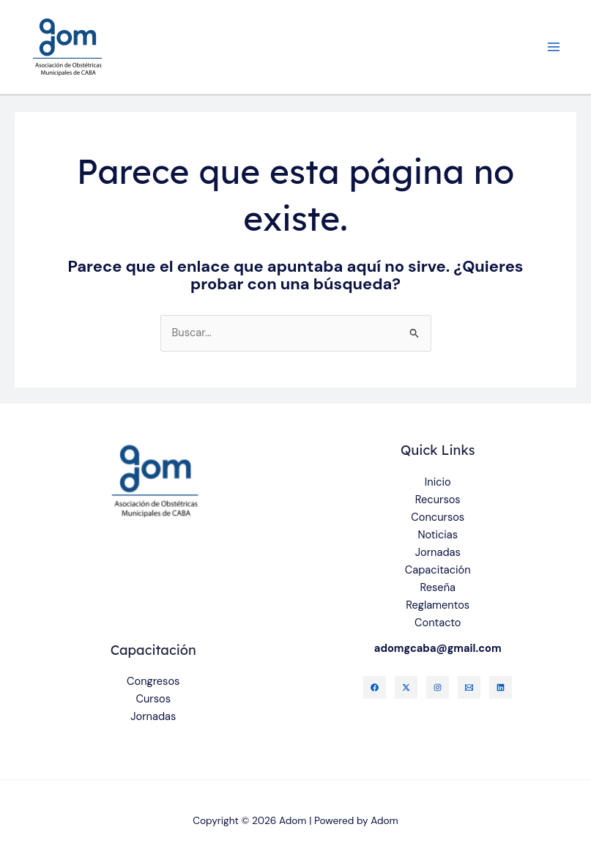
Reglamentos (438, 605)
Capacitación (438, 570)
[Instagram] (438, 687)
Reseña (438, 588)
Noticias (438, 535)
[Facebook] (375, 687)
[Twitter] (406, 687)
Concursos (438, 518)
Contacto (438, 623)
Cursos (153, 699)
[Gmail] (469, 687)
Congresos (153, 682)
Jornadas (438, 553)
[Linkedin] (501, 687)
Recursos (438, 500)
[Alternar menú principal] (554, 47)
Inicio (438, 482)
